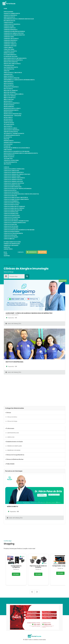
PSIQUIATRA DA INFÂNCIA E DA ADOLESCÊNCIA (17, 148)
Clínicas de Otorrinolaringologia (15, 223)
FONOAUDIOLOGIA (9, 65)
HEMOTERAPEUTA (9, 82)
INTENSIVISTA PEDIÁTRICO (11, 87)
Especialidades (8, 12)
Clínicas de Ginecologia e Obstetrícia (16, 198)
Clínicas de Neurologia (11, 214)
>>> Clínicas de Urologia (11, 421)
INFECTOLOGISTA (9, 85)
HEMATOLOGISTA (9, 76)
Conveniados (32, 252)
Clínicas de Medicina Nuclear (13, 210)
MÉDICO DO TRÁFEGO (10, 96)
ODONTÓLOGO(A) (9, 123)
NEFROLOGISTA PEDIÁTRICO (12, 103)
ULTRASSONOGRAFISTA (10, 162)
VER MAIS (16, 574)
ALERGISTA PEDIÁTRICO (10, 15)
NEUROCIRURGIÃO (9, 107)
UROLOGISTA (7, 164)
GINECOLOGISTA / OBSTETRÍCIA (13, 73)
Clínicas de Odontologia (12, 215)
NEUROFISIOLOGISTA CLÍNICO (12, 108)
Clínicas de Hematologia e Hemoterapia (16, 199)
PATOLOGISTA (8, 137)
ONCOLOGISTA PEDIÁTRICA (11, 130)
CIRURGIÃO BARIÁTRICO (11, 30)
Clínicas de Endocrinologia (13, 187)
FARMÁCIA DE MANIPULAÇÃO (12, 244)
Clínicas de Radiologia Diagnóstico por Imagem (19, 230)
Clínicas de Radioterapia (12, 232)
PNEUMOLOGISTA (9, 141)
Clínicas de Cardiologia (11, 171)
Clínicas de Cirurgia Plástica (13, 180)
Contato (21, 252)
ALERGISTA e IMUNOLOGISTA (12, 14)
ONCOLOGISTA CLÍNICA (10, 128)
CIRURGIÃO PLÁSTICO (10, 42)
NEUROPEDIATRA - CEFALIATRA (12, 116)
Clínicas (6, 167)
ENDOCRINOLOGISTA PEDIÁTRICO (13, 60)
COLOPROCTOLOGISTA (10, 51)
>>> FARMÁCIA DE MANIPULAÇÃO (13, 446)
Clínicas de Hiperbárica (11, 201)
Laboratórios (8, 249)
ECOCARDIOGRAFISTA (10, 55)
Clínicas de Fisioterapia (11, 192)
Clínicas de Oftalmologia (12, 217)
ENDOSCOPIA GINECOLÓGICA (12, 64)
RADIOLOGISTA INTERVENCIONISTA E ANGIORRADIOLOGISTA (21, 153)
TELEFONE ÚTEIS (8, 159)
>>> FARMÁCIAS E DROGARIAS (13, 450)
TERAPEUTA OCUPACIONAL (11, 160)
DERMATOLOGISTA (9, 53)
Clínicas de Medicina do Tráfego (14, 208)
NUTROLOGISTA (8, 119)
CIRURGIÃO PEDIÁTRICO (11, 40)
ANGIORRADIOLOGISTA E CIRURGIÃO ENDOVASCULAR (19, 19)
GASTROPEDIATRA (9, 69)
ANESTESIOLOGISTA (9, 17)
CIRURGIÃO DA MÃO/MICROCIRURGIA (14, 31)
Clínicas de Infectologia (12, 203)
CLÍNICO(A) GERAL (9, 49)
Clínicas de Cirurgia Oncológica (14, 178)
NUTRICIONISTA (8, 117)
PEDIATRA (7, 139)
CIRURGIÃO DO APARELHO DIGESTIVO (14, 35)
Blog (5, 252)
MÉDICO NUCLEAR (9, 99)
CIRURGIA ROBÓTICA (10, 28)
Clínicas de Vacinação (11, 237)
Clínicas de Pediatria (10, 224)
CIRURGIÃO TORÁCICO (10, 44)
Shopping (7, 256)
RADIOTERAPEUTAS (9, 155)
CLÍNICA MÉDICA (8, 48)
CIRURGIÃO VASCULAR (10, 46)
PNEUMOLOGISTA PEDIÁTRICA (12, 142)
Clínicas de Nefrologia (11, 212)
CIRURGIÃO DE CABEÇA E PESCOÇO (14, 33)
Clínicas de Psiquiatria (11, 228)
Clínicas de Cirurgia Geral (12, 176)
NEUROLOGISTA (8, 112)
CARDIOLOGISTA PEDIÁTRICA (12, 24)
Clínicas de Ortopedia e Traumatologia (16, 221)
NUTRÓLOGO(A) (8, 121)
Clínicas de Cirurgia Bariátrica (14, 172)
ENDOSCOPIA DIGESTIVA (11, 62)
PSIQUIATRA (7, 146)
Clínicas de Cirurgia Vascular (13, 181)
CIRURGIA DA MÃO (9, 26)
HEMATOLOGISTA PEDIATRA (12, 78)
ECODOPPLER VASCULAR (11, 57)
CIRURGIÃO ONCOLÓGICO (11, 39)
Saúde (6, 254)
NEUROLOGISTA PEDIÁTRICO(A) (13, 114)
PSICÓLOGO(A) (8, 144)
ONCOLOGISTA (8, 126)
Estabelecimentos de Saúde (12, 242)
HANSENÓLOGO (8, 74)
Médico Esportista (10, 98)
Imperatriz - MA (11, 318)
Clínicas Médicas (9, 239)
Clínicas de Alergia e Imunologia (14, 169)
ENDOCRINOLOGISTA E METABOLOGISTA (15, 58)
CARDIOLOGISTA (8, 22)
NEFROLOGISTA (8, 101)
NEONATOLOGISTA (9, 105)
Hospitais (7, 247)
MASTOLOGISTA (8, 89)
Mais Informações (13, 324)
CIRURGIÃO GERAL (9, 37)
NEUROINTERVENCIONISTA (11, 110)
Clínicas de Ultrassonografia (13, 233)
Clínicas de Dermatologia (12, 185)
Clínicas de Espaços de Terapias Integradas (18, 189)
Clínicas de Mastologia (11, 205)
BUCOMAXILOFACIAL (10, 21)
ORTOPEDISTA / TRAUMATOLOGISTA (14, 134)
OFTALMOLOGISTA (9, 125)
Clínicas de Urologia (10, 235)
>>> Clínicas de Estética (11, 417)
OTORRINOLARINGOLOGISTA (12, 135)
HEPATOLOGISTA (9, 83)
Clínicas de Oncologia (11, 219)
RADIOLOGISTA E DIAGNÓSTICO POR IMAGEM (17, 151)
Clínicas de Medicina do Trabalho (14, 207)
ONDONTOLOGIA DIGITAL (11, 132)
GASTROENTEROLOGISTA (11, 67)
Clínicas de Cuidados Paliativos (14, 183)
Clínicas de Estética (10, 190)
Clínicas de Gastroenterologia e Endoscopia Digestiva (21, 194)
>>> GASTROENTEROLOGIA (12, 433)
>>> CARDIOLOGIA (10, 437)
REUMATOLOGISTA (9, 157)
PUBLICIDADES (8, 150)
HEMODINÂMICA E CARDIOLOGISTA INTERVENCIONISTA (19, 80)
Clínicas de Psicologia (11, 226)
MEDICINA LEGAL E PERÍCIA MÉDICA (14, 94)
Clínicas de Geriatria (10, 196)
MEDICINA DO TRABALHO (11, 91)
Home (5, 9)
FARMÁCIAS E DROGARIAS (11, 245)
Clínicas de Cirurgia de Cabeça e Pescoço (17, 174)
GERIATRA (7, 71)
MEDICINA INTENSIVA (10, 92)
